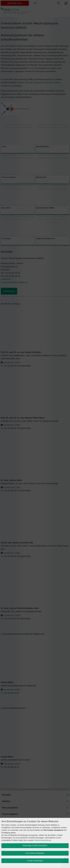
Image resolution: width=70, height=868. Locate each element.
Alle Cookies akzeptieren (35, 853)
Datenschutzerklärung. (43, 840)
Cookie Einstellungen (35, 861)
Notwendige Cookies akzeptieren (35, 846)
